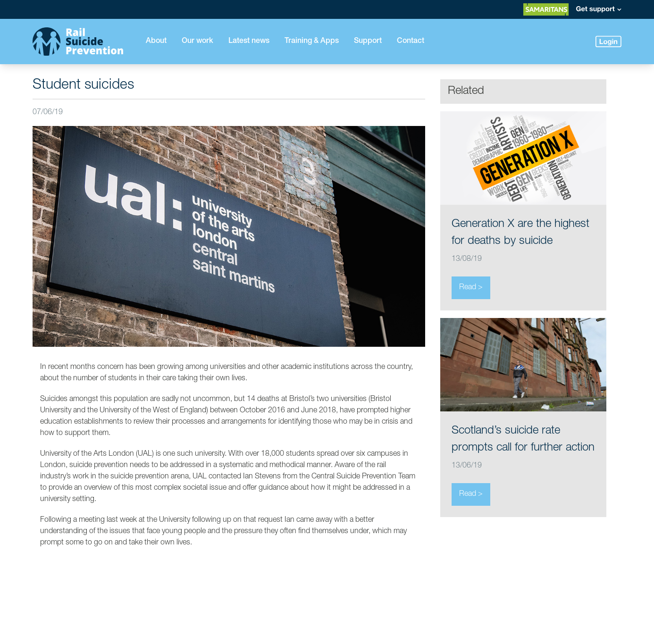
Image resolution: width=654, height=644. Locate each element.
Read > (471, 288)
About (156, 42)
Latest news (249, 42)
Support (368, 42)
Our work (197, 42)
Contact (411, 42)
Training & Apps (312, 42)
